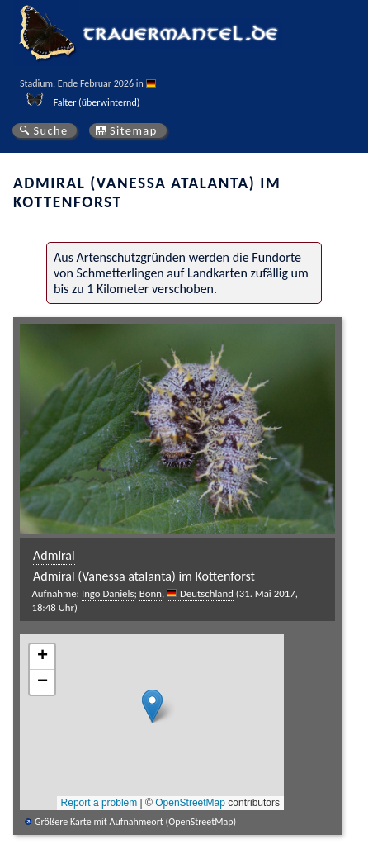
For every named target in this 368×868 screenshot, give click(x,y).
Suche (50, 130)
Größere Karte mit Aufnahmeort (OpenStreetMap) (135, 822)
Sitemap (134, 130)
